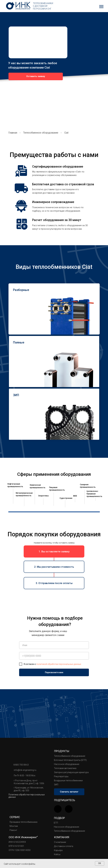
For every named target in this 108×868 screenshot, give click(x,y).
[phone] (54, 656)
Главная (13, 133)
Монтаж (14, 826)
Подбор (59, 818)
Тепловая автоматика (65, 768)
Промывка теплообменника (23, 822)
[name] (54, 645)
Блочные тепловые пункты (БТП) (70, 760)
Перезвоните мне (54, 672)
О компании (60, 842)
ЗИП (56, 785)
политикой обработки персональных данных (59, 664)
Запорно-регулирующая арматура (71, 772)
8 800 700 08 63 (21, 765)
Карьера (58, 850)
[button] (36, 76)
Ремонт (13, 830)
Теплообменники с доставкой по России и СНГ (43, 6)
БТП (56, 823)
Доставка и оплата (64, 846)
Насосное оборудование (67, 764)
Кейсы (57, 854)
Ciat (66, 133)
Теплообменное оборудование (41, 133)
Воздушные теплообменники (68, 781)
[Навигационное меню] (101, 7)
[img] (69, 809)
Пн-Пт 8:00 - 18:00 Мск (25, 776)
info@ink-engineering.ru (25, 770)
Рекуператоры (61, 776)
